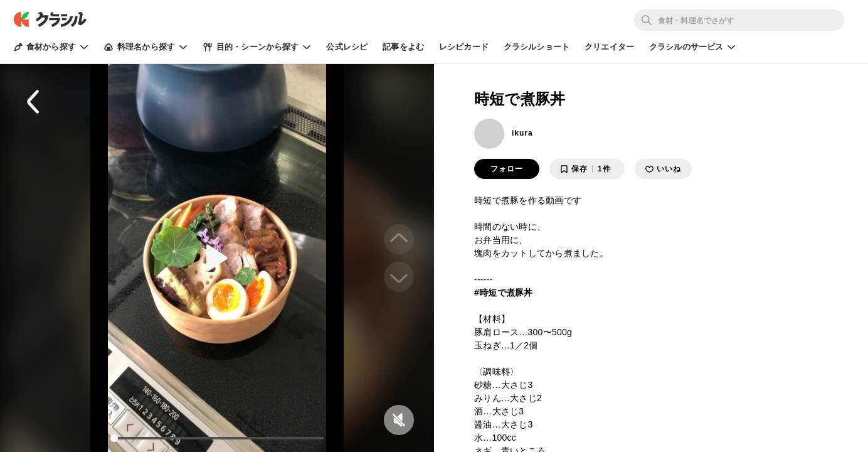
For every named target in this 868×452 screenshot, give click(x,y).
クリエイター (609, 47)
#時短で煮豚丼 (504, 293)
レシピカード (464, 47)
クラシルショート (537, 47)
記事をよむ (403, 47)
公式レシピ (347, 47)
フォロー (507, 169)
